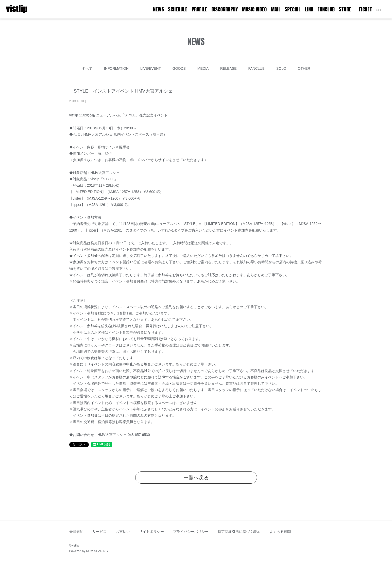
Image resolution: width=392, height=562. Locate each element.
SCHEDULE (178, 9)
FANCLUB (326, 9)
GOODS (179, 68)
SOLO (281, 68)
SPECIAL (293, 9)
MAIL (276, 9)
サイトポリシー (151, 532)
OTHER (304, 68)
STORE (347, 9)
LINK (309, 9)
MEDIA (203, 68)
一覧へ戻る (196, 478)
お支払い (123, 532)
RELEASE (228, 68)
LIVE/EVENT (151, 68)
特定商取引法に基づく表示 (239, 532)
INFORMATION (116, 68)
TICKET (365, 9)
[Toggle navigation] (30, 9)
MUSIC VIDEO (254, 9)
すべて (87, 68)
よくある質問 (280, 532)
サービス (99, 532)
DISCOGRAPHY (225, 9)
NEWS (158, 9)
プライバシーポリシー (191, 532)
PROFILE (199, 9)
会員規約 (76, 532)
